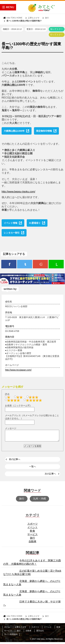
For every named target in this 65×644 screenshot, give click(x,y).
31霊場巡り (35, 223)
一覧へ (32, 468)
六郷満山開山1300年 (14, 131)
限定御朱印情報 (44, 131)
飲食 (32, 533)
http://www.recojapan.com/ (18, 370)
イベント (32, 529)
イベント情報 (11, 223)
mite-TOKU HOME (14, 18)
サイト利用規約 (11, 636)
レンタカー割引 (12, 233)
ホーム (7, 629)
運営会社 (40, 633)
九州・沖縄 (39, 501)
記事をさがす (34, 18)
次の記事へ (50, 476)
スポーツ (32, 526)
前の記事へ (15, 461)
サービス (32, 536)
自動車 (32, 543)
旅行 (47, 18)
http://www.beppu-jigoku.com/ (18, 192)
